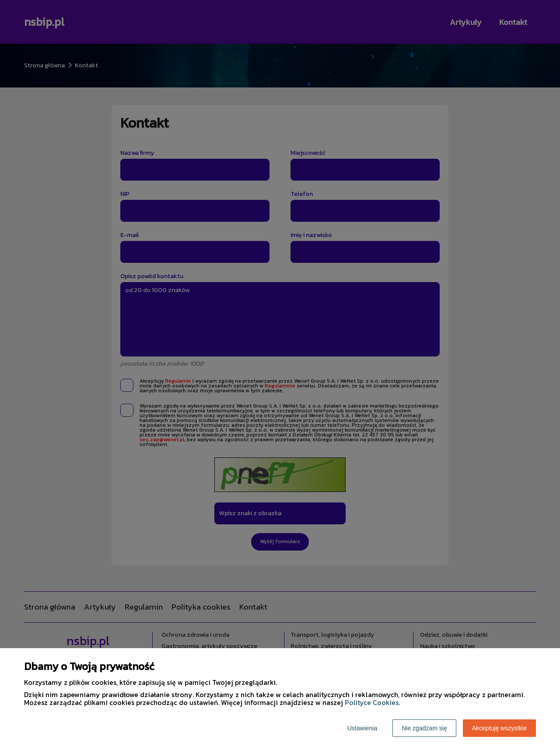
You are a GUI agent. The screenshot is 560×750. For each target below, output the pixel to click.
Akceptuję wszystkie (499, 728)
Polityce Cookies (372, 702)
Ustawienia (362, 728)
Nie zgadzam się (424, 728)
